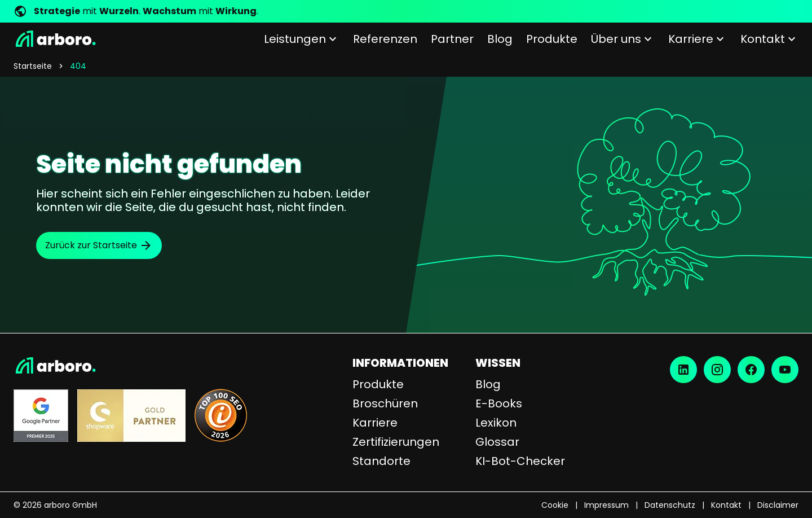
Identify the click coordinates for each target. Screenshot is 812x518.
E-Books (499, 403)
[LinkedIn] (683, 370)
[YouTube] (785, 370)
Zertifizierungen (396, 442)
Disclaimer (778, 505)
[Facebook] (751, 370)
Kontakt (726, 505)
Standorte (381, 461)
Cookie (555, 505)
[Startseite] (55, 39)
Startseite (33, 66)
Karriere (375, 423)
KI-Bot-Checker (520, 461)
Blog (488, 384)
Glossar (497, 442)
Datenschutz (670, 505)
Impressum (606, 505)
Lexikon (496, 423)
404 (78, 66)
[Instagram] (717, 370)
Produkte (378, 384)
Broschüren (385, 403)
